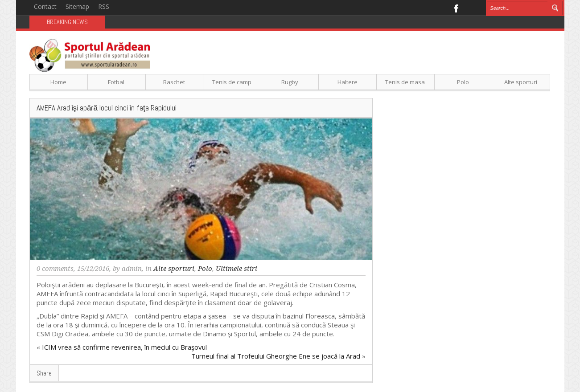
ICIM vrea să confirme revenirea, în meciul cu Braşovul (124, 347)
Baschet (174, 82)
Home (58, 82)
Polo (463, 82)
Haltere (348, 82)
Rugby (290, 82)
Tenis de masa (405, 82)
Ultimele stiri (237, 269)
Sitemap (77, 6)
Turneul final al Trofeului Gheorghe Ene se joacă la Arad (276, 356)
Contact (45, 6)
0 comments (55, 269)
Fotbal (116, 82)
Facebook (456, 8)
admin (132, 269)
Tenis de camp (232, 82)
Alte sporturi (521, 82)
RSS (104, 6)
